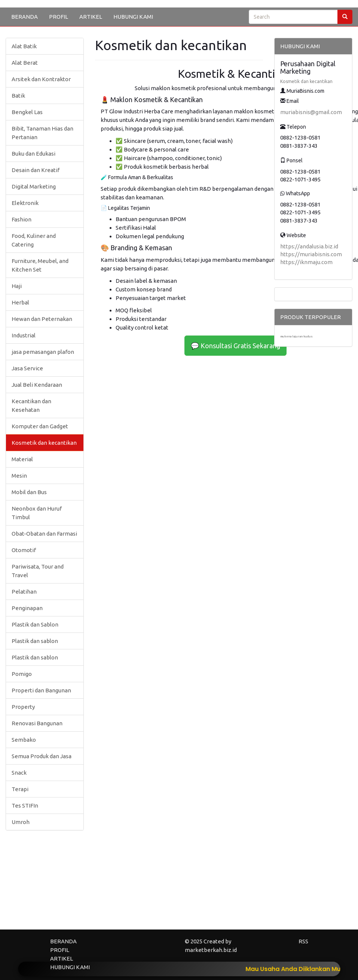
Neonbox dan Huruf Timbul (37, 513)
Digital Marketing (34, 186)
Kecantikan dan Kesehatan (31, 405)
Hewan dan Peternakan (42, 319)
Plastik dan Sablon (35, 624)
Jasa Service (27, 368)
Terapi (20, 789)
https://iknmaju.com (306, 262)
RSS (303, 941)
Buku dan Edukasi (33, 154)
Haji (17, 286)
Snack (19, 773)
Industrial (24, 335)
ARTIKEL (91, 17)
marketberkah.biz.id (211, 950)
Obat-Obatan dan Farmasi (44, 534)
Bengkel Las (27, 112)
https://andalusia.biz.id (309, 246)
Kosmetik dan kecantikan (44, 443)
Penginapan (27, 608)
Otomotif (24, 550)
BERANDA (25, 17)
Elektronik (25, 203)
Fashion (22, 219)
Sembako (24, 740)
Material (22, 459)
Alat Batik (24, 46)
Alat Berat (25, 63)
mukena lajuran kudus (296, 336)
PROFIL (59, 17)
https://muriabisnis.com (311, 254)
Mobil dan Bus (29, 492)
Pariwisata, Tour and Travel (38, 571)
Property (23, 707)
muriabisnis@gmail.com (311, 112)
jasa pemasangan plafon (43, 352)
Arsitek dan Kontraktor (41, 79)
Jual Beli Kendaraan (37, 385)
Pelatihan (24, 592)
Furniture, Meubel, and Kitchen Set (40, 265)
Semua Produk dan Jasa (42, 756)
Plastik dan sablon (35, 641)
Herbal (20, 302)
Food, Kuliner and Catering (34, 240)
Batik (18, 96)
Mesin (19, 476)
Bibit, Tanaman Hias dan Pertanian (42, 133)
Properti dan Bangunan (41, 690)
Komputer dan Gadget (40, 426)
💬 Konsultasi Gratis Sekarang (235, 346)
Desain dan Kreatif (36, 170)
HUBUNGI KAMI (133, 17)
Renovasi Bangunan (37, 723)
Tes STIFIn (25, 806)
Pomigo (22, 674)
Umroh (21, 822)
